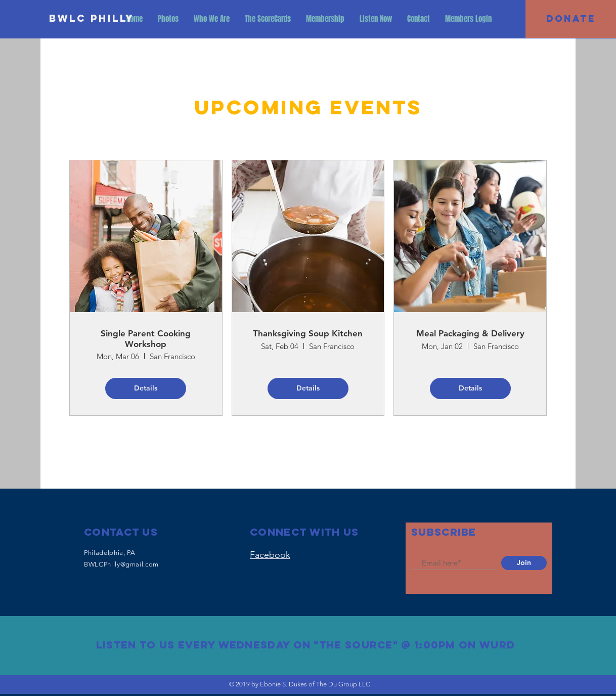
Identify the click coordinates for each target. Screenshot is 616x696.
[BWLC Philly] (92, 19)
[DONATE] (571, 19)
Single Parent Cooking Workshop (146, 338)
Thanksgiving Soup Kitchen (308, 333)
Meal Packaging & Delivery (470, 333)
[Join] (524, 563)
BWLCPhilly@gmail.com (121, 564)
